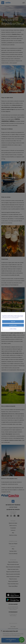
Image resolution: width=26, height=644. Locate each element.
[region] (13, 322)
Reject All (13, 322)
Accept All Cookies (13, 325)
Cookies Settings (13, 329)
